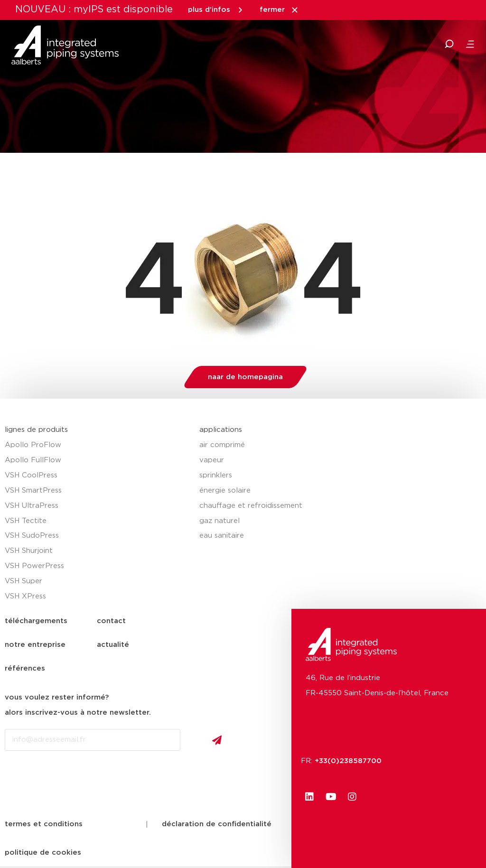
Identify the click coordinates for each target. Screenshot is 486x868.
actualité (113, 645)
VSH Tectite (26, 521)
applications (221, 430)
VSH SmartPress (33, 490)
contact (111, 621)
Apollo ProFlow (33, 445)
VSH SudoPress (32, 536)
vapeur (212, 460)
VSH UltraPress (32, 506)
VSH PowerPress (34, 566)
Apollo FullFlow (33, 460)
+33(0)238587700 (353, 761)
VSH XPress (25, 596)
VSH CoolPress (31, 475)
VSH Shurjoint (29, 551)
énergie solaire (225, 490)
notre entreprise (35, 645)
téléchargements (36, 621)
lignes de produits (36, 430)
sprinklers (216, 475)
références (25, 668)
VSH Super (23, 581)
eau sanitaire (222, 536)
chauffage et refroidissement (251, 506)
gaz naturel (220, 521)
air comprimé (222, 445)
